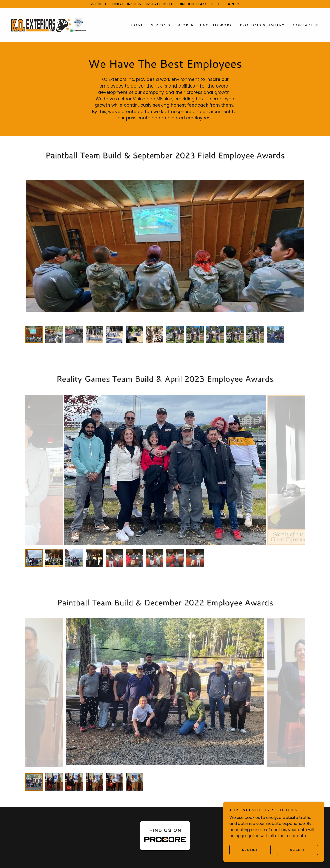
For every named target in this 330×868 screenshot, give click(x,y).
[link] (49, 25)
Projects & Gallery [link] (262, 25)
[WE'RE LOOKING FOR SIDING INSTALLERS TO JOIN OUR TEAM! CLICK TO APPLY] (165, 4)
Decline (250, 850)
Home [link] (137, 25)
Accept (297, 850)
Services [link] (161, 25)
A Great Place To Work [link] (205, 25)
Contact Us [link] (306, 25)
